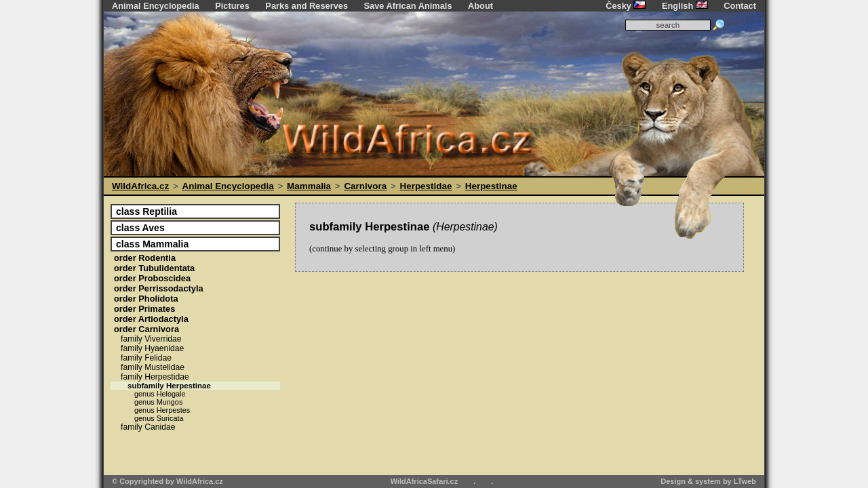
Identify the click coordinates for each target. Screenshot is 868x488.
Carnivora (365, 186)
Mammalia (309, 186)
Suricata (159, 418)
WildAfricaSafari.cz (425, 481)
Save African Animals (408, 6)
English (685, 6)
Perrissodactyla (159, 288)
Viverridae (151, 339)
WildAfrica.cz (140, 186)
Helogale (160, 394)
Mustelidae (153, 367)
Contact (740, 6)
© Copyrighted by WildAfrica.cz (167, 481)
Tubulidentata (154, 268)
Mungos (158, 402)
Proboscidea (152, 278)
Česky (626, 6)
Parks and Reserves (307, 6)
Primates (144, 309)
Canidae (148, 427)
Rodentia (145, 258)
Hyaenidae (152, 348)
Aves (140, 228)
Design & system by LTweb (708, 481)
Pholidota (146, 299)
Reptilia (146, 211)
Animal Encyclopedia (156, 6)
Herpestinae (491, 186)
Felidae (146, 358)
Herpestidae (426, 186)
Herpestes (162, 410)
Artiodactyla (151, 319)
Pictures (232, 6)
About (480, 6)
